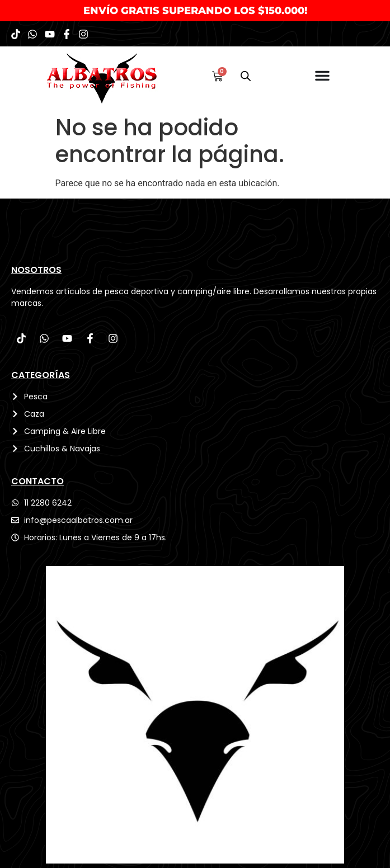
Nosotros (36, 270)
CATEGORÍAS (41, 375)
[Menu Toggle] (322, 76)
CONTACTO (37, 481)
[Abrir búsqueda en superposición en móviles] (246, 76)
